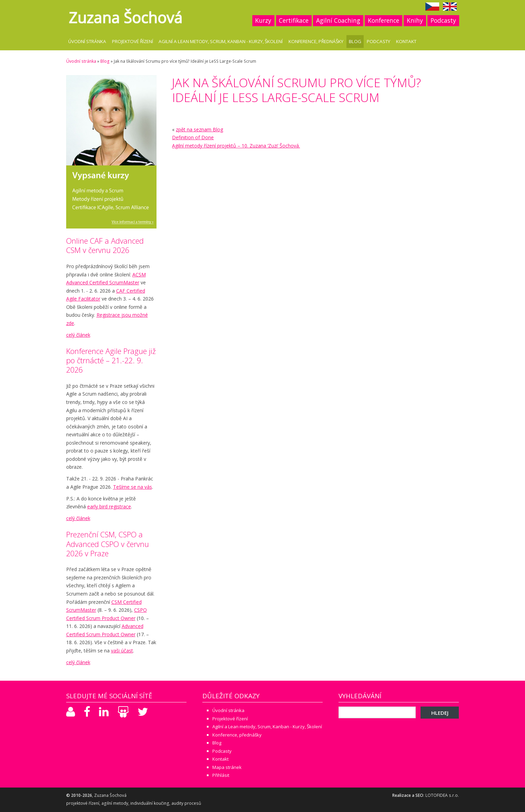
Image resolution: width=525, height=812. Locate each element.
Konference (383, 20)
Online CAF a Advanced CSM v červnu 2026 (105, 245)
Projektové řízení (133, 41)
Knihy (415, 20)
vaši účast (122, 651)
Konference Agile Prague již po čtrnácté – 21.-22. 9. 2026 (111, 360)
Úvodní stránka (87, 41)
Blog (355, 41)
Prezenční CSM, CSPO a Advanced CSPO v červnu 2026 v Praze (108, 544)
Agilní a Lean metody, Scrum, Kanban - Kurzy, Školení (221, 41)
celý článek (78, 335)
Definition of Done (193, 137)
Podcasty (443, 20)
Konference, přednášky (316, 41)
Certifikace (294, 20)
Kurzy (263, 20)
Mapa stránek (227, 767)
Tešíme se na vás (133, 487)
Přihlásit (221, 775)
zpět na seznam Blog (199, 129)
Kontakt (406, 41)
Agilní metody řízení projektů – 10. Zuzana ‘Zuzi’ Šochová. (236, 146)
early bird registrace (109, 506)
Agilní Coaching (338, 20)
